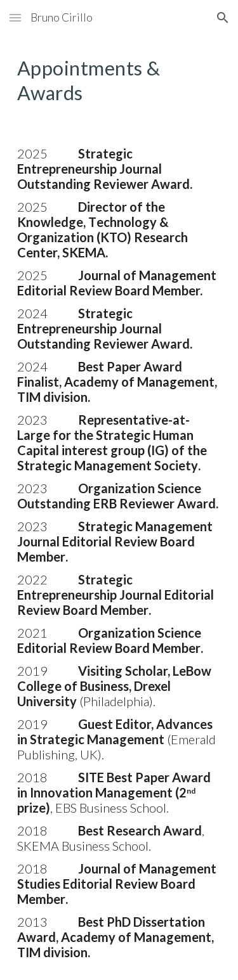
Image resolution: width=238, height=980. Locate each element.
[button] (15, 17)
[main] (119, 81)
